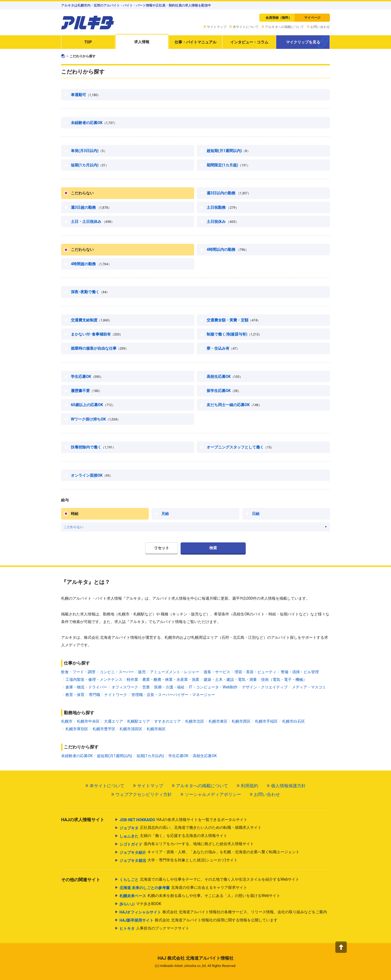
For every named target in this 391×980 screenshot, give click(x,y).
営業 (146, 687)
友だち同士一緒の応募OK (234, 405)
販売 (142, 672)
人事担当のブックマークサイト (154, 928)
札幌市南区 (156, 729)
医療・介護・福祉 (169, 687)
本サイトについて (246, 27)
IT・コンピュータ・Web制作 (213, 687)
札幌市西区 (241, 721)
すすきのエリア (168, 721)
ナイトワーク (116, 695)
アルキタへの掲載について (285, 27)
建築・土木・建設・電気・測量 (230, 679)
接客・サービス (217, 672)
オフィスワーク (125, 687)
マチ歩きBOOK (140, 904)
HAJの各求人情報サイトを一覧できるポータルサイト (183, 820)
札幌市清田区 (131, 729)
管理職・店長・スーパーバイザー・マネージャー (173, 695)
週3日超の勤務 (91, 207)
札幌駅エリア (138, 721)
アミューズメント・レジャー (175, 672)
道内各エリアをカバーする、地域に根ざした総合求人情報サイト (187, 844)
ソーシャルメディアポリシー (213, 794)
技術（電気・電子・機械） (284, 679)
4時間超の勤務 (91, 264)
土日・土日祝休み (93, 222)
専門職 (94, 695)
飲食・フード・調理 (78, 672)
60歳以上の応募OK (93, 405)
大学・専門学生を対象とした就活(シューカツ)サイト (179, 861)
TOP (88, 42)
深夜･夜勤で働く (90, 292)
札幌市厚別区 (77, 729)
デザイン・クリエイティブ (265, 687)
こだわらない (82, 193)
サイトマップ (217, 27)
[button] (341, 947)
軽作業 (133, 679)
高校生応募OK (225, 377)
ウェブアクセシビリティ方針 (144, 794)
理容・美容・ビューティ (256, 672)
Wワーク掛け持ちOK (96, 419)
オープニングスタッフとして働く (240, 447)
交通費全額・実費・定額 (234, 320)
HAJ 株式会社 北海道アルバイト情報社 (195, 958)
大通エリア (113, 721)
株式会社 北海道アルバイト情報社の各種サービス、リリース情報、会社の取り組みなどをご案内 (223, 912)
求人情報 (142, 42)
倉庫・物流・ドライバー (86, 687)
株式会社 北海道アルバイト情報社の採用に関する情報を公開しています (198, 920)
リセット (162, 548)
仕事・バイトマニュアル (195, 42)
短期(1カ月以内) (90, 165)
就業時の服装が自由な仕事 (100, 348)
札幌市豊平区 (104, 729)
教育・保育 (75, 695)
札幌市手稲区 (266, 721)
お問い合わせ (320, 27)
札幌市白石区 (294, 721)
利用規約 (250, 786)
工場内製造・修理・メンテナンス (94, 679)
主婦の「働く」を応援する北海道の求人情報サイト (173, 836)
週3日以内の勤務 (229, 193)
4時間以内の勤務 (228, 249)
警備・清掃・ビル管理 (300, 672)
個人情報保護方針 (288, 786)
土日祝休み (223, 222)
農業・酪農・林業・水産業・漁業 (171, 679)
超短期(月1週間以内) (228, 151)
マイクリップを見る (303, 42)
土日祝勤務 (223, 207)
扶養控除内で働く (93, 447)
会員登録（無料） (279, 18)
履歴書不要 (86, 391)
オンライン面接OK (92, 475)
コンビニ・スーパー (117, 672)
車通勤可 (86, 95)
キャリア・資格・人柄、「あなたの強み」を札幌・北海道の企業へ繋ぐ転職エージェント (209, 852)
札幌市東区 (218, 721)
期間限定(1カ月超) (228, 165)
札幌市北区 (195, 721)
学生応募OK (87, 377)
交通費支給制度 (91, 320)
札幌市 (67, 721)
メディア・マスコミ (309, 687)
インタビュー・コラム (249, 42)
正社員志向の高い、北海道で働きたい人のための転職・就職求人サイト (190, 828)
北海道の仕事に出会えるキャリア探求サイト (183, 888)
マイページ (312, 18)
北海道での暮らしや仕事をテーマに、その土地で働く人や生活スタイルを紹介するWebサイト (209, 880)
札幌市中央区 (88, 721)
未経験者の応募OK (94, 123)
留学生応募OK (224, 391)
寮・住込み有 (223, 348)
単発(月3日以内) (89, 151)
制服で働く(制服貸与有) (234, 334)
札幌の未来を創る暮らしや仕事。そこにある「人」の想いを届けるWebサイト (200, 896)
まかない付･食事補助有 (97, 334)
